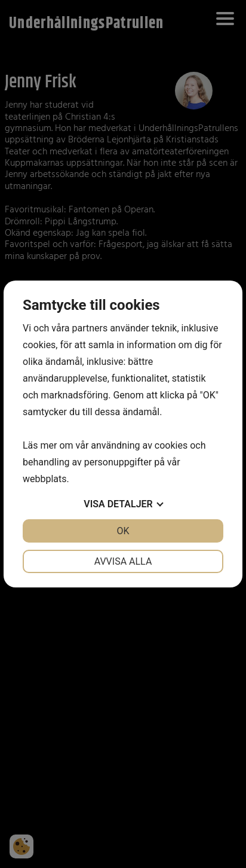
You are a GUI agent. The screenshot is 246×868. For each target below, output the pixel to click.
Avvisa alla (123, 561)
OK (123, 531)
